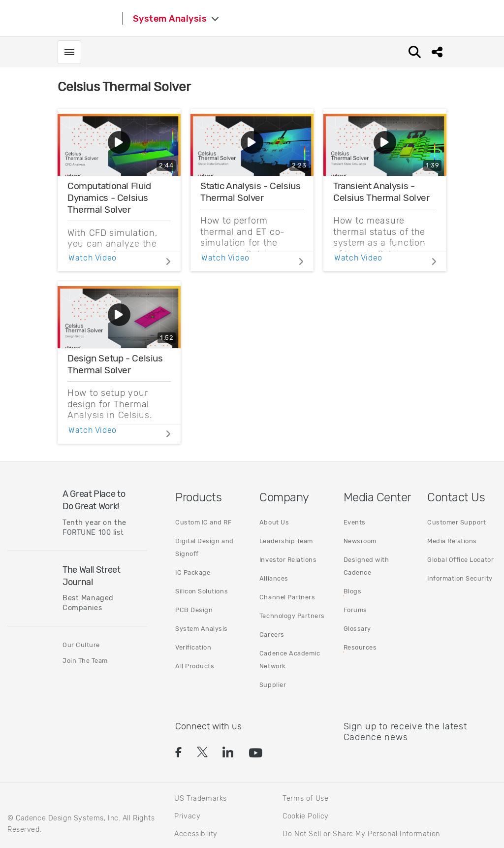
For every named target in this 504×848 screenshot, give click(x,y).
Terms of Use (305, 799)
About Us (274, 522)
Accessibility (196, 834)
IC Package (193, 572)
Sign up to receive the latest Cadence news (405, 732)
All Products (195, 666)
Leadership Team (286, 541)
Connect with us (208, 726)
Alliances (274, 578)
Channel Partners (287, 597)
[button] (177, 753)
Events (355, 522)
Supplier (273, 685)
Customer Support (457, 522)
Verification (193, 647)
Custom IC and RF (203, 522)
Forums (355, 610)
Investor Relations (288, 560)
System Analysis (202, 629)
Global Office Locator (460, 560)
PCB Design (194, 610)
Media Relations (452, 541)
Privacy (187, 816)
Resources (360, 647)
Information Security (460, 578)
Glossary (357, 629)
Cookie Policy (306, 816)
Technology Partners (292, 616)
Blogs (353, 591)
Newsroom (360, 541)
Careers (272, 635)
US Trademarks (201, 799)
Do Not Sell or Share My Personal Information (361, 834)
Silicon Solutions (202, 591)
